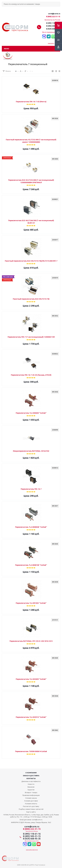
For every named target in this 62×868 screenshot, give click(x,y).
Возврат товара (31, 792)
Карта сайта (31, 812)
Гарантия (31, 790)
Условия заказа (31, 798)
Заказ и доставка (31, 776)
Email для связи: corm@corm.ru (31, 820)
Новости (31, 784)
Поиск (3, 9)
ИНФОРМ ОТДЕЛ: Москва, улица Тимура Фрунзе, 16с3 (31, 822)
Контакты (31, 778)
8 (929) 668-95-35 (53, 29)
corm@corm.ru (54, 14)
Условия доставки (31, 801)
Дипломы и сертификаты (31, 781)
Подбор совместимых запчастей (31, 809)
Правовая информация (31, 795)
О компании (31, 773)
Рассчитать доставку (31, 806)
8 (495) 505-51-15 (53, 26)
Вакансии (31, 787)
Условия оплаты (31, 804)
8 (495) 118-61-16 (53, 23)
